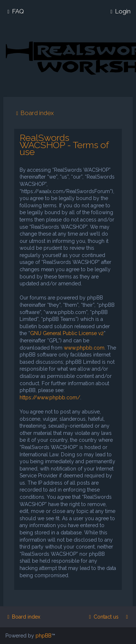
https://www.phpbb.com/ (50, 398)
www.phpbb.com (84, 348)
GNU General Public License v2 (67, 333)
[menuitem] (15, 11)
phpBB (44, 636)
